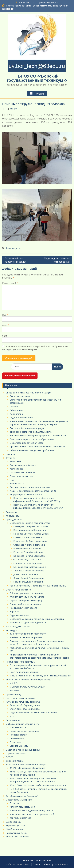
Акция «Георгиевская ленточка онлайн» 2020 (33, 491)
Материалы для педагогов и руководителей (32, 814)
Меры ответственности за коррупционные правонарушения (40, 676)
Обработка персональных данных (23, 750)
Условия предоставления (22, 807)
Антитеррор (12, 630)
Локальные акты (18, 727)
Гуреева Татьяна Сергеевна (28, 537)
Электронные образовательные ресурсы (27, 765)
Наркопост (15, 612)
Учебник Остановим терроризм (26, 637)
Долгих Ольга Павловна (26, 574)
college (13, 109)
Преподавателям (18, 735)
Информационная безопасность (26, 495)
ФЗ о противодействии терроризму (28, 634)
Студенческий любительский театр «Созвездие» (34, 713)
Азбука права (16, 469)
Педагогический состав (22, 418)
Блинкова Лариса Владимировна (30, 567)
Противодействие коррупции (21, 662)
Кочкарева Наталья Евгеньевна (29, 556)
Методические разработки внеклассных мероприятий (37, 619)
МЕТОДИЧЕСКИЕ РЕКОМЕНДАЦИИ (27, 687)
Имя (5, 315)
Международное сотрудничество (27, 443)
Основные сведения (20, 396)
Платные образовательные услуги (27, 428)
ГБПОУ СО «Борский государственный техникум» (37, 78)
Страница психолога (16, 753)
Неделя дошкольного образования (57, 260)
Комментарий (10, 283)
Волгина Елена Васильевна (27, 548)
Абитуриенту (12, 516)
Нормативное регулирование (24, 731)
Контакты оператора (20, 818)
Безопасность (17, 483)
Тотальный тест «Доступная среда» (15, 260)
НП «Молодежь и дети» (18, 627)
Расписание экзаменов (21, 476)
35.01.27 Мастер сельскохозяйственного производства (38, 785)
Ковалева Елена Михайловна (28, 552)
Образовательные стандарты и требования (32, 450)
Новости (10, 454)
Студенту (11, 458)
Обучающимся (17, 738)
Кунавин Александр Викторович (30, 530)
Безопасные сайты (19, 746)
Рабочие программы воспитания (26, 593)
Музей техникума (15, 829)
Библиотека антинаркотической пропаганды (29, 680)
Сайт (5, 336)
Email (6, 325)
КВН (12, 716)
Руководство (16, 414)
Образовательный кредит (19, 800)
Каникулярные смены (17, 833)
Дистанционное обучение (23, 465)
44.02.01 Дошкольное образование (27, 768)
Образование (16, 410)
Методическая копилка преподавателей (30, 523)
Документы (15, 407)
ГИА (12, 480)
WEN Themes (61, 864)
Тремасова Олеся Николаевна (29, 571)
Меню (37, 93)
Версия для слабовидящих (20, 376)
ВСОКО (10, 757)
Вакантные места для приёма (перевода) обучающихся (38, 435)
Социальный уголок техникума (25, 604)
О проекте (15, 803)
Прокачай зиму (13, 694)
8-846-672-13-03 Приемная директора (38, 3)
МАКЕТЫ (14, 683)
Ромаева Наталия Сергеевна (28, 563)
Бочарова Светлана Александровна (31, 534)
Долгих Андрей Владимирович (29, 578)
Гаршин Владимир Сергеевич (28, 582)
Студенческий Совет (20, 615)
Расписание (15, 461)
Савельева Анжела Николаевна (29, 545)
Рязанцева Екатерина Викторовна (31, 526)
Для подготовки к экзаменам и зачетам (30, 487)
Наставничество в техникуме (21, 698)
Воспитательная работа (18, 590)
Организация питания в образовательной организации (38, 447)
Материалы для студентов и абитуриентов (32, 810)
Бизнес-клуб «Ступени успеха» (25, 705)
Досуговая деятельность (22, 472)
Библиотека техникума (18, 837)
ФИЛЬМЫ (15, 690)
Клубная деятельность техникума (27, 597)
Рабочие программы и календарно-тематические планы (38, 586)
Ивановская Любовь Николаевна (30, 541)
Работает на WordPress (18, 864)
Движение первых (15, 761)
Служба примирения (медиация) (26, 600)
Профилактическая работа (23, 608)
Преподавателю (14, 520)
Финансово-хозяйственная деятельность (31, 432)
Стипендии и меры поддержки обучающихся (32, 439)
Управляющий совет (16, 826)
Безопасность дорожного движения (28, 623)
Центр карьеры (14, 822)
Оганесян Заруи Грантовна (27, 560)
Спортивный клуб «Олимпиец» (25, 709)
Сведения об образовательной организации (28, 393)
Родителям (12, 512)
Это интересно (13, 248)
